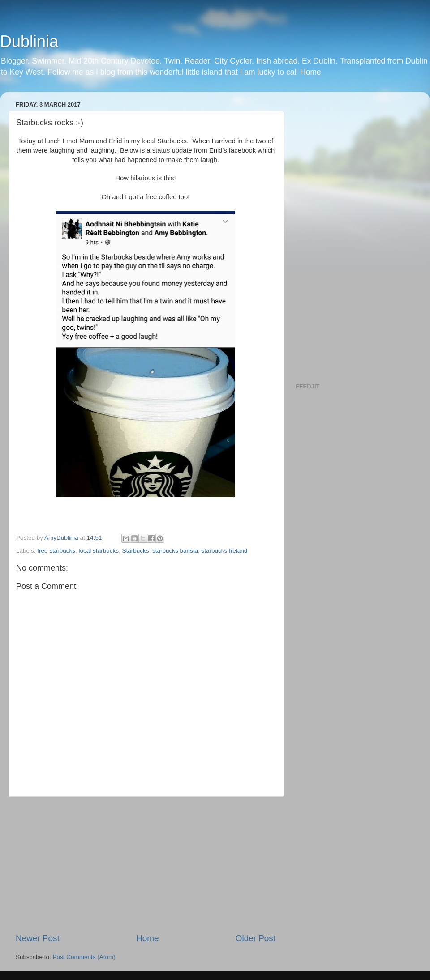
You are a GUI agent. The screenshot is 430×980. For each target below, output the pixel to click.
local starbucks (99, 551)
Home (147, 938)
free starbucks (56, 551)
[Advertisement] (146, 865)
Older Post (256, 938)
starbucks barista (175, 551)
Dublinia (29, 41)
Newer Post (38, 938)
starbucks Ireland (225, 551)
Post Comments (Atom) (84, 957)
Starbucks (135, 551)
